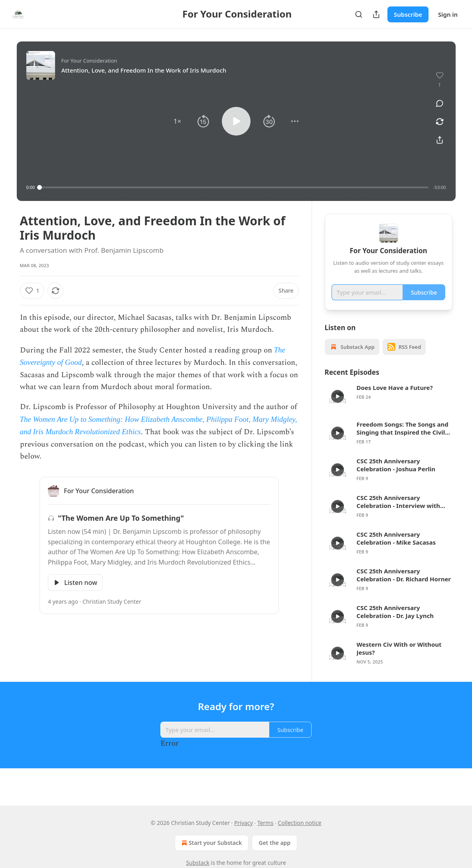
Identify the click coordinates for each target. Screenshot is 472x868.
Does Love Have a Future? (395, 399)
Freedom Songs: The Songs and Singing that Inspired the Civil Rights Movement (403, 440)
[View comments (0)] (440, 103)
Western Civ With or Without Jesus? (399, 660)
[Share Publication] (376, 14)
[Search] (359, 14)
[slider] (234, 187)
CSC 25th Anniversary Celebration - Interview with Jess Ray (398, 513)
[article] (389, 408)
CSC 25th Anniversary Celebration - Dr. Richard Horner (404, 587)
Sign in (448, 14)
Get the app (275, 843)
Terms (265, 823)
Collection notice (299, 823)
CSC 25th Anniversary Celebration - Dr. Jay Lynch (395, 623)
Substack (198, 863)
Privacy (244, 823)
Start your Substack (211, 843)
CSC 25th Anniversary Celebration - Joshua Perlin (396, 476)
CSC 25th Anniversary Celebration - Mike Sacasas (396, 550)
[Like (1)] (32, 291)
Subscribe (408, 14)
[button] (177, 121)
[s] (338, 408)
